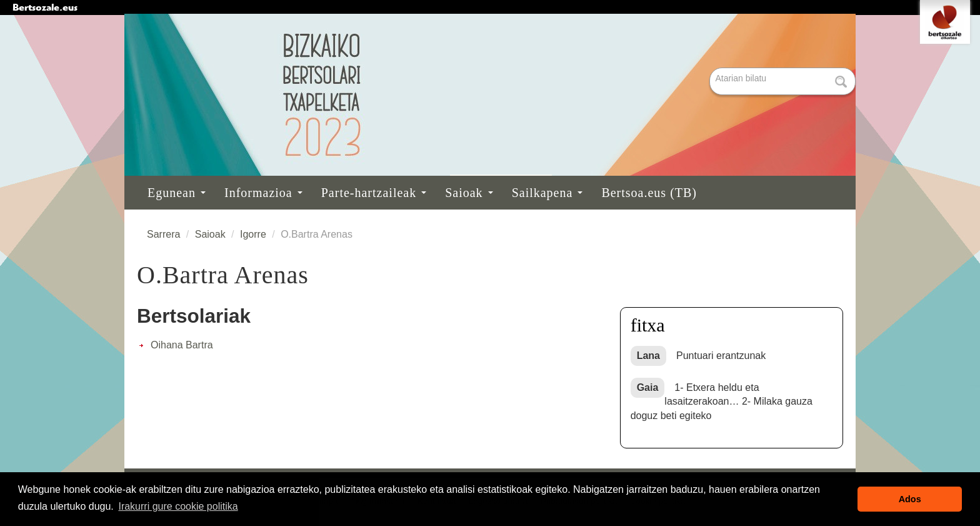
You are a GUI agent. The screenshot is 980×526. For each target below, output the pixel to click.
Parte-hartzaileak (374, 193)
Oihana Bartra (182, 345)
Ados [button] (910, 499)
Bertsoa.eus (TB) (649, 193)
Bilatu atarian (711, 68)
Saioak (469, 193)
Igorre (253, 234)
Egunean (177, 193)
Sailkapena (547, 193)
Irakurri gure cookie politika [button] (178, 506)
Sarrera (163, 234)
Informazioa (263, 193)
